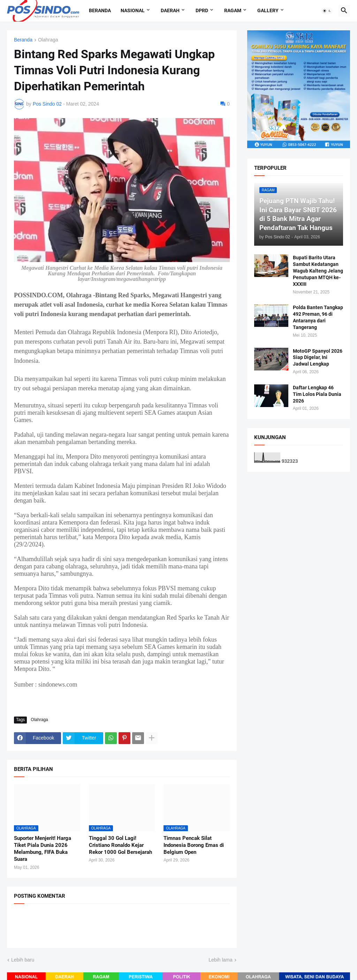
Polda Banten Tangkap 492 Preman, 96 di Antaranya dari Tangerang (318, 317)
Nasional (133, 10)
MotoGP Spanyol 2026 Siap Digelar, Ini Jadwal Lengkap (318, 358)
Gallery (268, 10)
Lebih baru (23, 960)
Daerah (170, 10)
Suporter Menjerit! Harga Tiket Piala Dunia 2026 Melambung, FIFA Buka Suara (43, 849)
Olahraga (48, 40)
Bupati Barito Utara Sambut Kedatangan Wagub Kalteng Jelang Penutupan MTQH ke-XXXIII (318, 271)
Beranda (100, 10)
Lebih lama (221, 960)
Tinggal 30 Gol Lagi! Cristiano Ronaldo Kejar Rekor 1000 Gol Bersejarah (120, 845)
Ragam (233, 10)
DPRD (202, 10)
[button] (327, 11)
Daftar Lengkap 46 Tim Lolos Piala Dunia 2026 (317, 394)
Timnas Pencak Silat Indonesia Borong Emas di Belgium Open (194, 845)
